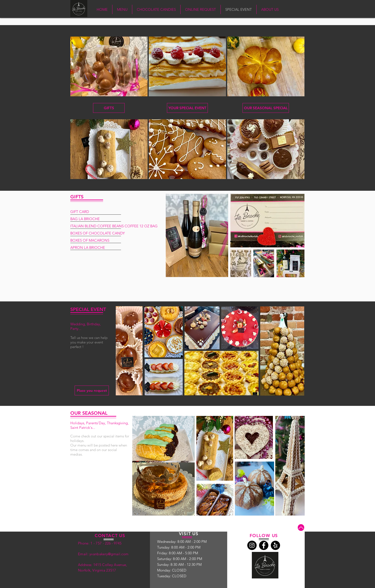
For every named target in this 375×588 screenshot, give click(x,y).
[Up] (301, 528)
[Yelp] (275, 545)
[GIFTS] (109, 108)
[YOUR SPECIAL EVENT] (187, 108)
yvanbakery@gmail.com (109, 554)
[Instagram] (252, 545)
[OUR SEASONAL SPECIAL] (266, 108)
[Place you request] (92, 390)
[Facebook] (264, 545)
